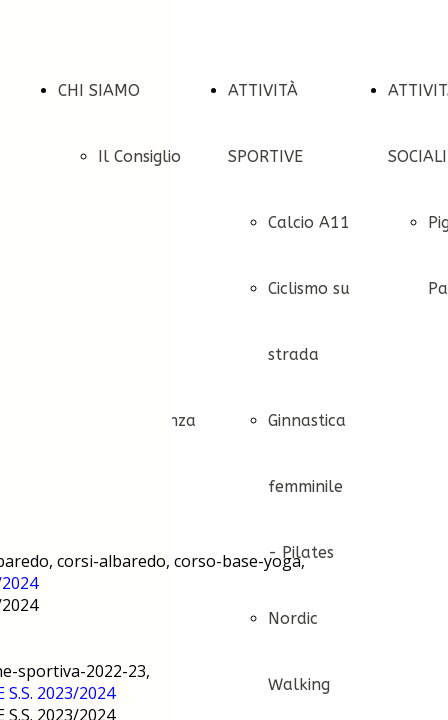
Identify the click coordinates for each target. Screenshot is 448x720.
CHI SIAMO (99, 90)
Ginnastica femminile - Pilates (307, 486)
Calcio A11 (309, 222)
